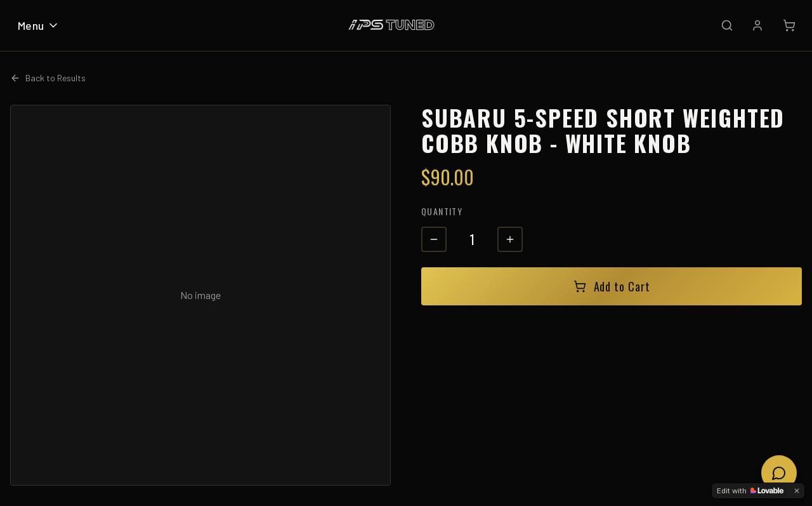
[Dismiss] (797, 491)
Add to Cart (612, 286)
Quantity (442, 211)
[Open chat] (779, 473)
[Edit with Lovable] (750, 491)
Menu (39, 25)
